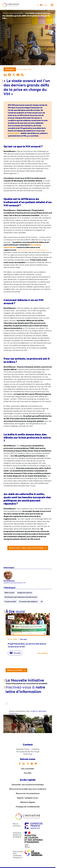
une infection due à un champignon (32, 250)
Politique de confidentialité (28, 806)
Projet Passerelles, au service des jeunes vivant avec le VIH (28, 635)
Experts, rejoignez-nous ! (28, 798)
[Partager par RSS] (22, 75)
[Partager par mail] (18, 75)
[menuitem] (38, 5)
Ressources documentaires (28, 793)
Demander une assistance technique (28, 784)
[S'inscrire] (7, 702)
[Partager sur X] (14, 75)
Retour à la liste (15, 670)
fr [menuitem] (38, 5)
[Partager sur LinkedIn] (5, 75)
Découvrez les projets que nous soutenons (28, 789)
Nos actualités (28, 768)
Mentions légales (28, 802)
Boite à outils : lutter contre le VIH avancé (26, 548)
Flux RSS (28, 773)
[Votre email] (28, 697)
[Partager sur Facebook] (9, 75)
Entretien (10, 69)
